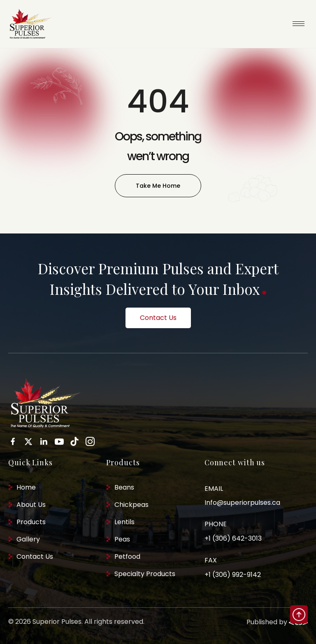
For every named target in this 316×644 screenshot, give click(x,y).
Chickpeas (131, 505)
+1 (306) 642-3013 (233, 538)
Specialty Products (145, 574)
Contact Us (35, 556)
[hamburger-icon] (299, 24)
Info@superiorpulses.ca (242, 503)
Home (26, 487)
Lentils (124, 522)
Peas (122, 539)
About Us (31, 505)
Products (31, 522)
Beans (124, 487)
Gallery (28, 539)
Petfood (127, 556)
